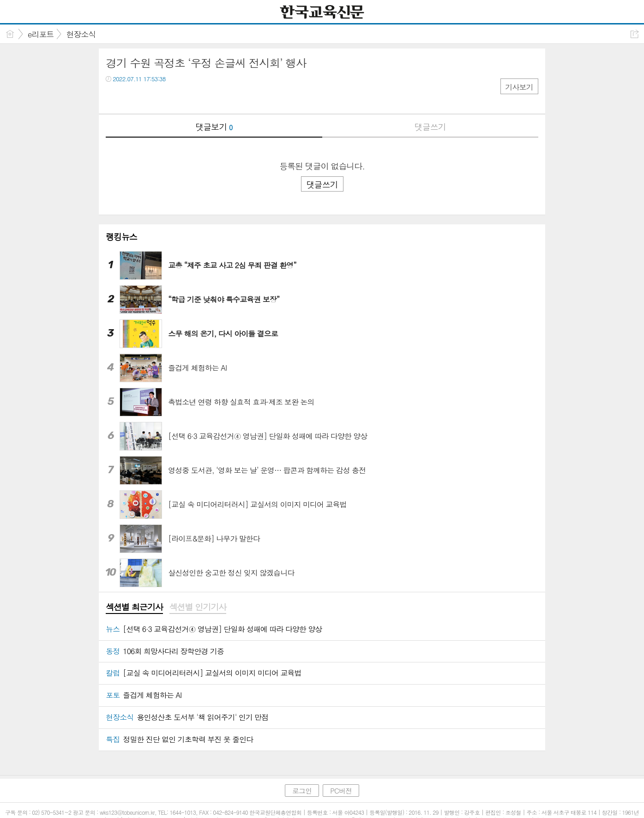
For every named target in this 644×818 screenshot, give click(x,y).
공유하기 (635, 34)
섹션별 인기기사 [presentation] (198, 607)
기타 (169, 98)
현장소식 (81, 34)
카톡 (151, 98)
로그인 (302, 791)
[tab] (134, 607)
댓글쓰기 (430, 127)
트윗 (132, 98)
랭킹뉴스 (121, 237)
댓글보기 (214, 127)
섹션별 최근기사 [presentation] (134, 607)
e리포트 (41, 34)
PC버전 (341, 791)
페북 (114, 98)
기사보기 (519, 87)
